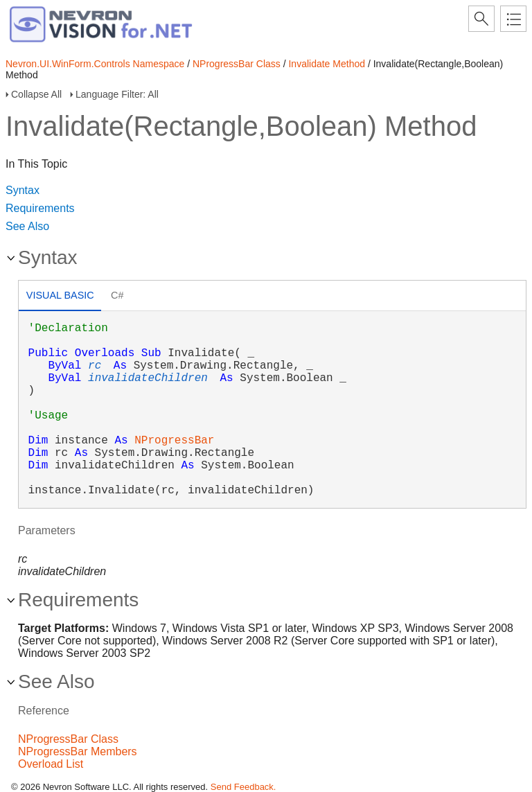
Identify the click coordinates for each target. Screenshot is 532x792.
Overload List (51, 764)
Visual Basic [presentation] (60, 295)
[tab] (60, 297)
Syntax (23, 190)
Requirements (40, 208)
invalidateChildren (148, 378)
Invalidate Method (327, 64)
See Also (27, 226)
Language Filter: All (117, 94)
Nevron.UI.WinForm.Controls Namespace (95, 64)
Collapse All (36, 94)
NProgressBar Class (237, 64)
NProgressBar (174, 441)
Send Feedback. (243, 787)
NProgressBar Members (78, 751)
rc (95, 366)
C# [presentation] (117, 295)
